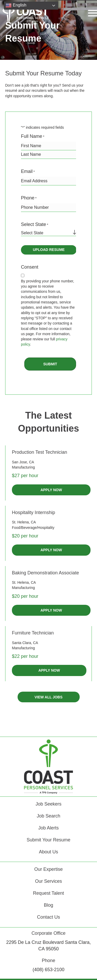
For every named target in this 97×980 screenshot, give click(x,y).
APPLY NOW (51, 490)
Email (28, 172)
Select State (35, 225)
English (16, 5)
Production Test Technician (39, 452)
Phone (29, 198)
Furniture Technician (33, 633)
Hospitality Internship (33, 512)
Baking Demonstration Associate (45, 573)
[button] (49, 697)
